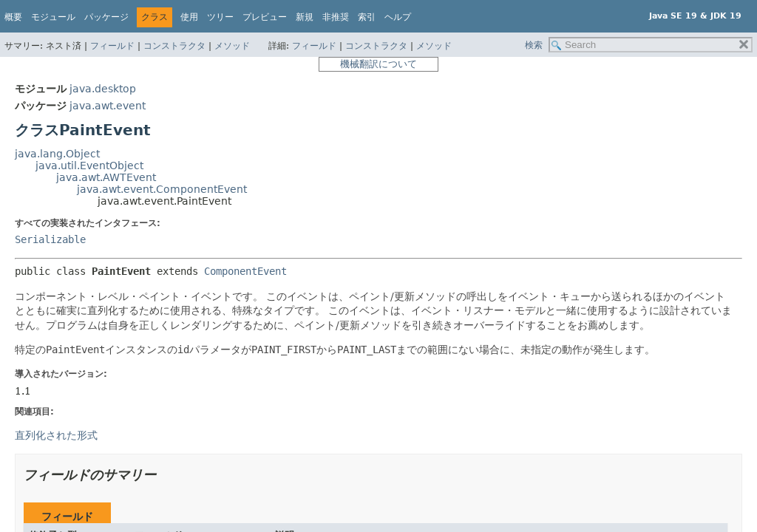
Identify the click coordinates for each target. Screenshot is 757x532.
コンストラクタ (174, 46)
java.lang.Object (57, 154)
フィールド (112, 46)
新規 (305, 17)
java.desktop (103, 89)
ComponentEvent (245, 271)
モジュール (53, 17)
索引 (367, 17)
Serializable (50, 239)
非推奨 (336, 17)
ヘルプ (398, 17)
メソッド (232, 46)
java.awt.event (108, 106)
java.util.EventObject (89, 166)
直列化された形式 (56, 435)
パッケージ (106, 17)
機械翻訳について (378, 64)
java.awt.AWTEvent (106, 177)
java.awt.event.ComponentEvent (162, 189)
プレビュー (265, 17)
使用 (189, 17)
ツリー (220, 17)
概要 (13, 17)
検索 (534, 45)
